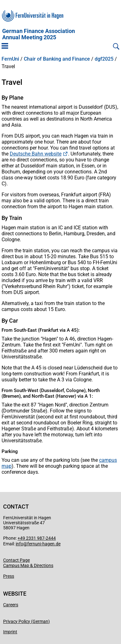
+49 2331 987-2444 (37, 538)
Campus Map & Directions (28, 565)
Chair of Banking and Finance (57, 59)
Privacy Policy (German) (26, 621)
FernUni (10, 59)
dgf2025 (104, 59)
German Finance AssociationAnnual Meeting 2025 (39, 34)
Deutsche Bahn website (36, 154)
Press (9, 576)
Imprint (10, 632)
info (19, 544)
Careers (11, 605)
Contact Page (16, 560)
